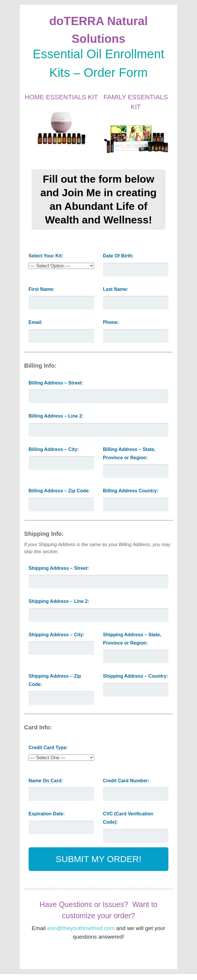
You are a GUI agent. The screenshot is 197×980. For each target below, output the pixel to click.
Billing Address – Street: (56, 383)
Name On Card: (46, 781)
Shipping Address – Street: (59, 568)
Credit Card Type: (48, 748)
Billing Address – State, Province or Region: (129, 454)
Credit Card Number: (126, 781)
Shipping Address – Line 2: (59, 601)
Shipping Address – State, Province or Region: (132, 639)
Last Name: (116, 289)
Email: (36, 322)
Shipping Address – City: (57, 635)
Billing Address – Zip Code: (59, 491)
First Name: (42, 289)
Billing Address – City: (54, 449)
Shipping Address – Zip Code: (55, 680)
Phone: (111, 322)
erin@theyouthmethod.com (81, 928)
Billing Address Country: (131, 491)
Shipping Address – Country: (136, 676)
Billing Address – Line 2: (56, 416)
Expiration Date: (47, 814)
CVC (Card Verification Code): (128, 818)
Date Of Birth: (118, 256)
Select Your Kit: (46, 256)
